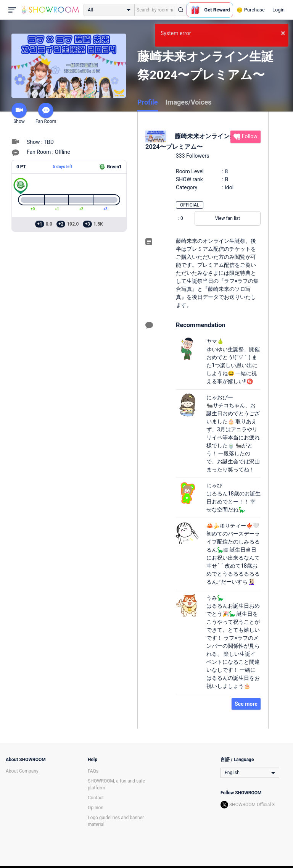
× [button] (283, 33)
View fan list (228, 218)
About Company (22, 771)
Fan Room (46, 113)
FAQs (93, 771)
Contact (96, 798)
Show (19, 113)
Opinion (96, 808)
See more (246, 704)
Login (279, 10)
